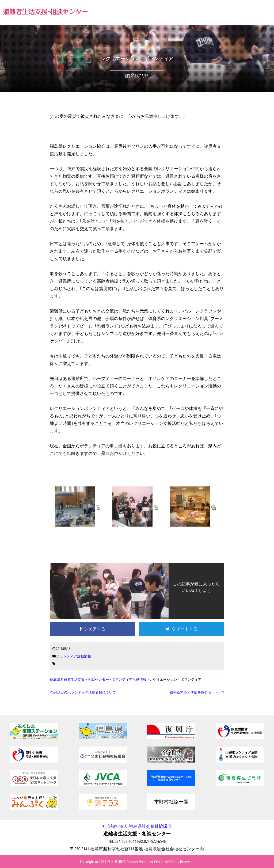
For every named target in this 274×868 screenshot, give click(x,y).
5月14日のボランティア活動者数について (83, 692)
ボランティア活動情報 (74, 656)
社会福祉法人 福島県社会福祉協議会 (137, 826)
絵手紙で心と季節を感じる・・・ (197, 692)
